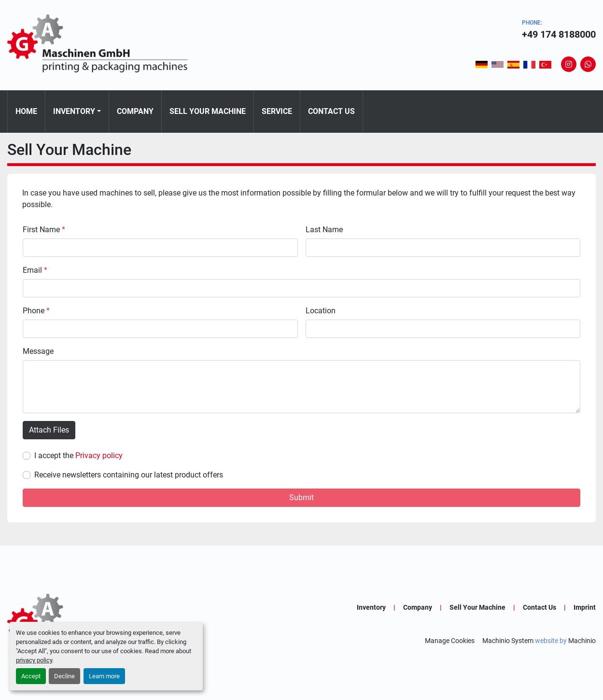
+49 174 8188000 (559, 34)
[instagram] (569, 64)
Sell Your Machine (208, 111)
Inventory (74, 111)
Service (277, 111)
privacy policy (34, 660)
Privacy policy (99, 455)
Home (26, 111)
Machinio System (508, 641)
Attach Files (49, 430)
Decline (64, 676)
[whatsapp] (588, 64)
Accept (31, 676)
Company (135, 111)
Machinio (582, 641)
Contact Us (331, 111)
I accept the (78, 455)
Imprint (585, 607)
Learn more (104, 676)
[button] (77, 112)
